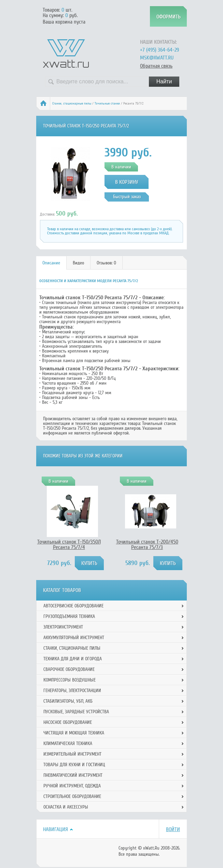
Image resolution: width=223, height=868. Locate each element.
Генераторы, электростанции (72, 691)
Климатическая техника (68, 743)
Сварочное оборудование (69, 669)
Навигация (55, 829)
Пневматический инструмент (73, 775)
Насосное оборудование (68, 722)
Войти (173, 829)
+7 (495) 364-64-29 (159, 50)
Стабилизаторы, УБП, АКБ (68, 701)
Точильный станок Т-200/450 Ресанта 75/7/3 (147, 545)
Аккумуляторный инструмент (74, 638)
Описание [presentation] (51, 263)
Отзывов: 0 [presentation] (106, 263)
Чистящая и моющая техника (74, 733)
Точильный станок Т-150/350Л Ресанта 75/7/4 (69, 545)
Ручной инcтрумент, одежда (72, 786)
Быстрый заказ (127, 197)
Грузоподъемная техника (69, 616)
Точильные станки (107, 104)
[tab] (51, 263)
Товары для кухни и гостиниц (74, 765)
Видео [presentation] (78, 263)
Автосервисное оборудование (73, 606)
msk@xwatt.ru (157, 58)
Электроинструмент (63, 627)
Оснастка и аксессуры (66, 807)
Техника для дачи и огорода (73, 659)
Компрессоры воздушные (69, 680)
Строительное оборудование (72, 796)
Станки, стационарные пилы (72, 104)
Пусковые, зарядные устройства (76, 712)
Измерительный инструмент (72, 754)
